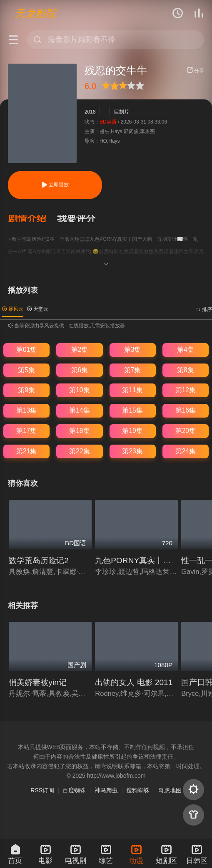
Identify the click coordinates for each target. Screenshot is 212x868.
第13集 (26, 410)
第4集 (186, 350)
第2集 (80, 350)
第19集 (132, 431)
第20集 (186, 431)
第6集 (80, 370)
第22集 (79, 451)
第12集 (186, 390)
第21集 (26, 451)
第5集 (26, 370)
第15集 (132, 410)
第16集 (186, 410)
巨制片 (122, 112)
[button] (32, 219)
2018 (90, 112)
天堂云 (38, 309)
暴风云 (13, 309)
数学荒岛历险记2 (39, 560)
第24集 (186, 451)
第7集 (133, 370)
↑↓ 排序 (204, 309)
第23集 (132, 451)
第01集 (26, 350)
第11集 (132, 390)
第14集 (79, 410)
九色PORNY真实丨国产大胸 (145, 560)
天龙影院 (35, 13)
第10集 (79, 390)
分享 (195, 71)
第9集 (26, 390)
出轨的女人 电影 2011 (134, 682)
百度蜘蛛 (74, 790)
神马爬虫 (106, 790)
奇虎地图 (170, 790)
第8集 (186, 370)
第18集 (79, 431)
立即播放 (55, 185)
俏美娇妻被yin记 (37, 682)
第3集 (133, 350)
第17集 (26, 431)
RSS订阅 (42, 790)
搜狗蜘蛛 (138, 790)
